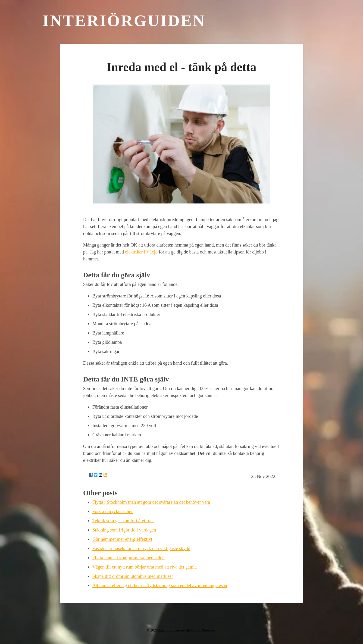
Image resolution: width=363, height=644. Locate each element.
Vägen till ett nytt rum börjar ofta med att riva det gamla (144, 567)
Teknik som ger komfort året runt (123, 521)
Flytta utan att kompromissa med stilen (128, 558)
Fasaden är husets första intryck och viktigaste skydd (141, 548)
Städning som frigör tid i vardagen (124, 530)
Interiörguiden (124, 21)
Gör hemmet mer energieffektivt (122, 539)
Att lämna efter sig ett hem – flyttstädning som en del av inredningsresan (160, 585)
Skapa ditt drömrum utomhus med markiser (133, 576)
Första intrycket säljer (113, 511)
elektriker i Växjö (141, 252)
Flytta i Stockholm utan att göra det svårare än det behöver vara (151, 502)
